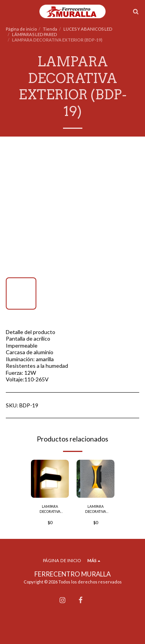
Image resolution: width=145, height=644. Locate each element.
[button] (9, 11)
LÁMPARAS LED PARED (34, 34)
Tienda (50, 29)
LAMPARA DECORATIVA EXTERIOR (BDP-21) (50, 509)
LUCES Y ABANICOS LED (88, 29)
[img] (50, 479)
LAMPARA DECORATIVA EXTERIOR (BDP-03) (96, 509)
